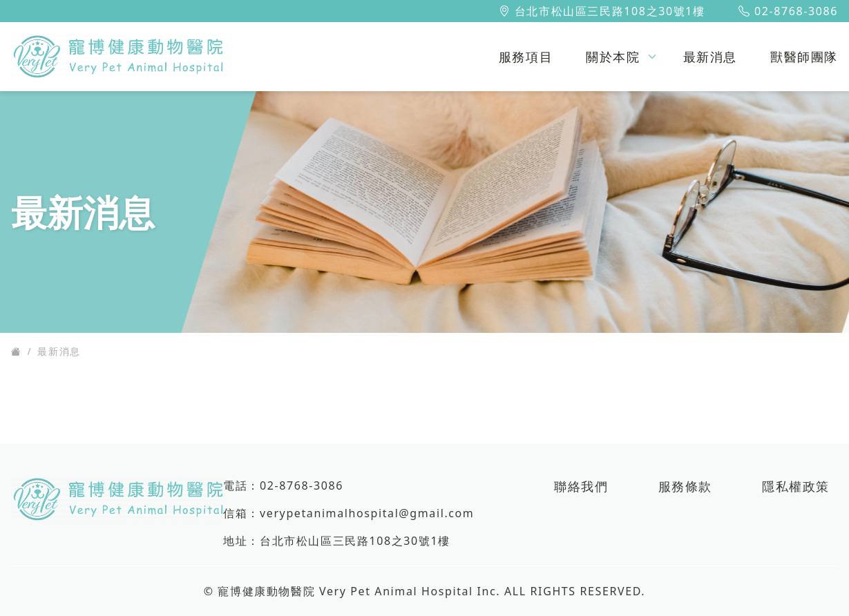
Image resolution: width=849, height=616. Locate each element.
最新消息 (59, 351)
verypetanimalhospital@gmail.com (367, 513)
